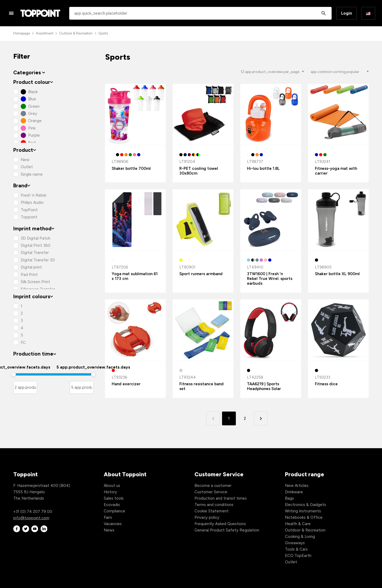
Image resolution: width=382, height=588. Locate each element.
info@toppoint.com (31, 518)
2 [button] (245, 418)
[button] (261, 418)
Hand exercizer (126, 384)
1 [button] (229, 418)
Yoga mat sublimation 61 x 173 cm (135, 276)
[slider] (14, 374)
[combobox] (200, 13)
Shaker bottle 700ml (131, 168)
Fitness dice (326, 384)
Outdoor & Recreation (76, 33)
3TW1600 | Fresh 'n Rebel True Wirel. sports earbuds (270, 279)
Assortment (45, 33)
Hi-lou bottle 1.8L (263, 168)
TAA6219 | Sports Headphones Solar (264, 386)
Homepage (22, 33)
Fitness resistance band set (201, 386)
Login (347, 13)
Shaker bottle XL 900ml (337, 274)
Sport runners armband (201, 274)
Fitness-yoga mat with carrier (336, 171)
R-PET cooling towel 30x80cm (199, 171)
